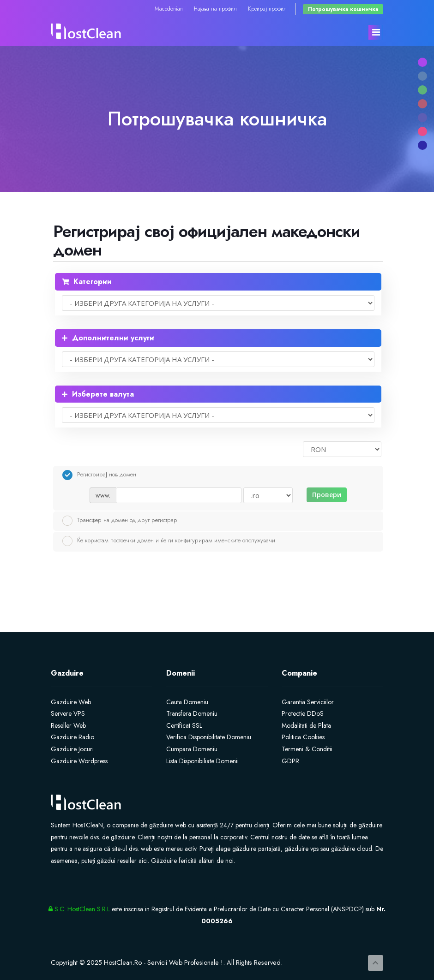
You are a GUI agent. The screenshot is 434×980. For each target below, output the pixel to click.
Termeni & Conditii (307, 749)
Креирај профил (267, 9)
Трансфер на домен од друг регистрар (120, 521)
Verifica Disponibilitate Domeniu (209, 737)
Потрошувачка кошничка (343, 9)
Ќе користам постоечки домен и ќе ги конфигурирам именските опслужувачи (169, 541)
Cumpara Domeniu (192, 749)
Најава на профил (216, 9)
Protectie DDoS (303, 713)
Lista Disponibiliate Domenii (202, 761)
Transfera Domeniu (192, 713)
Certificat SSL (184, 725)
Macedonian (169, 9)
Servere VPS (68, 713)
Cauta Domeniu (187, 702)
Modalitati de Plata (306, 725)
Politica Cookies (303, 737)
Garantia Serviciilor (308, 702)
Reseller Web (68, 725)
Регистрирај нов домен (99, 475)
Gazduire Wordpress (79, 761)
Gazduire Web (71, 702)
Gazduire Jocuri (72, 749)
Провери (327, 495)
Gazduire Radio (72, 737)
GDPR (290, 761)
